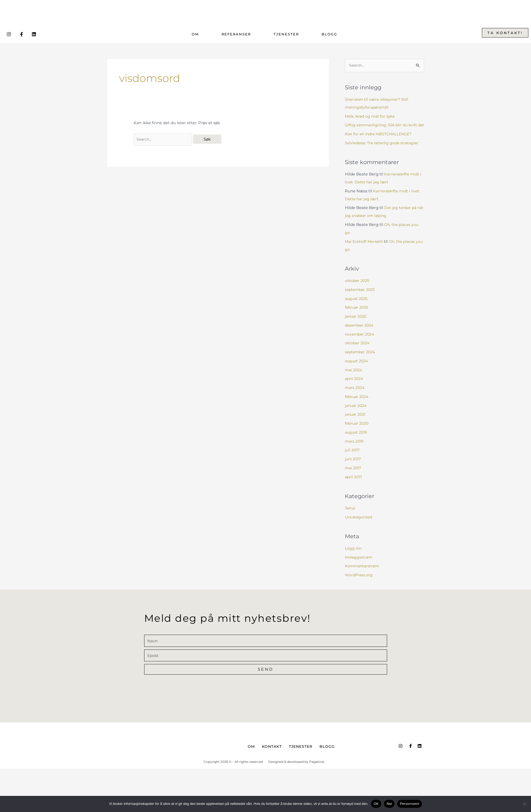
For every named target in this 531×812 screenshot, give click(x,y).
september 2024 (361, 360)
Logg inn (354, 556)
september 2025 (361, 298)
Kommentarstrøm (363, 574)
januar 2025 (356, 325)
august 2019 (357, 440)
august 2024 (357, 369)
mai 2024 (354, 378)
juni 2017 (353, 467)
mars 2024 (355, 396)
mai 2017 (354, 476)
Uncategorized (359, 525)
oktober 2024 (358, 351)
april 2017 (354, 485)
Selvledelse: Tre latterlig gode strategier (383, 151)
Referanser (236, 34)
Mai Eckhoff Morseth (365, 250)
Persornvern (410, 804)
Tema (350, 516)
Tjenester (286, 34)
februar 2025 (357, 316)
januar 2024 (357, 414)
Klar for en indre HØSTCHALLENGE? (381, 142)
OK (376, 804)
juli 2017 (353, 458)
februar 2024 (358, 405)
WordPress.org (359, 583)
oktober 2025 (358, 289)
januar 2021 (356, 423)
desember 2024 (360, 333)
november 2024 (361, 342)
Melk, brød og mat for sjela (371, 116)
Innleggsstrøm (359, 565)
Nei (389, 804)
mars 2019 (355, 449)
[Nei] (524, 804)
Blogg (329, 34)
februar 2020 (358, 432)
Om (195, 34)
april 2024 (355, 387)
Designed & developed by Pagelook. (297, 770)
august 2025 (357, 307)
